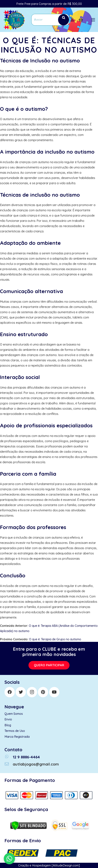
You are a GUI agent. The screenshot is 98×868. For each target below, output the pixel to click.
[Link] (14, 20)
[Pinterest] (43, 692)
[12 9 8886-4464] (9, 757)
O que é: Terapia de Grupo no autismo (55, 639)
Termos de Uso (15, 731)
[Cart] (81, 20)
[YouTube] (54, 692)
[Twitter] (21, 692)
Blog (8, 725)
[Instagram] (32, 692)
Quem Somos (14, 714)
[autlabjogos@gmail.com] (9, 764)
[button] (9, 859)
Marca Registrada (17, 737)
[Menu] (93, 20)
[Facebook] (10, 692)
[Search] (64, 20)
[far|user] (73, 20)
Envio (8, 719)
